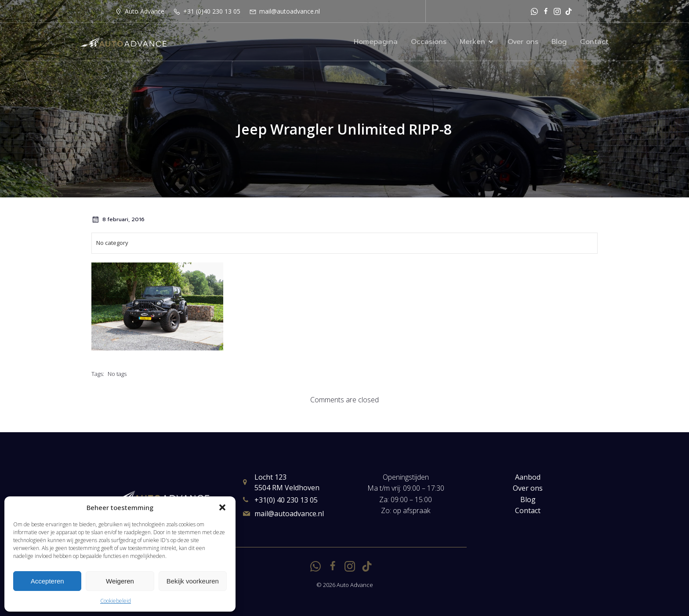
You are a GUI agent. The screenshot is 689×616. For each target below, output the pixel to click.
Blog (559, 42)
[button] (222, 507)
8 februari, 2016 (118, 219)
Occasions (429, 42)
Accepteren (47, 581)
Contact (594, 42)
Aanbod (528, 477)
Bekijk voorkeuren (193, 581)
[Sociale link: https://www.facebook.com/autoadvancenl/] (546, 11)
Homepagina (376, 42)
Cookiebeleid (116, 601)
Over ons (523, 42)
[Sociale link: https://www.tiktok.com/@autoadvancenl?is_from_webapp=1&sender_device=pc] (569, 11)
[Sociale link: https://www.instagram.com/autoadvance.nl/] (557, 11)
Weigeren (120, 581)
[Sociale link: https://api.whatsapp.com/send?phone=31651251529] (534, 11)
